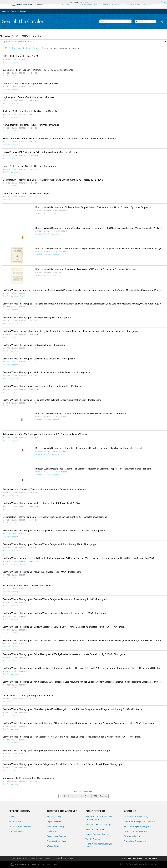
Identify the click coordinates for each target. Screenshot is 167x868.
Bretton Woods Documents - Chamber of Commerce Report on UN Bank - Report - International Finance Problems (93, 469)
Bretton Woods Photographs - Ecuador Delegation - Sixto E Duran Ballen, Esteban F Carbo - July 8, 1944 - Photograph (62, 764)
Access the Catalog (19, 11)
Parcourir (145, 21)
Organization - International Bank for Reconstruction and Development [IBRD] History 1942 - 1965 (53, 180)
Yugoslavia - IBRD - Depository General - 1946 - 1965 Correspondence (38, 70)
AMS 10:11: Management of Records (139, 821)
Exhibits (12, 817)
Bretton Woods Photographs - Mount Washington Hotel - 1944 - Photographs (42, 572)
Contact (71, 858)
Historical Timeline (17, 831)
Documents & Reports (56, 836)
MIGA (49, 865)
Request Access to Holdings (97, 834)
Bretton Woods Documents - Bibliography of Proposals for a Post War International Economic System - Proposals (93, 208)
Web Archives (53, 846)
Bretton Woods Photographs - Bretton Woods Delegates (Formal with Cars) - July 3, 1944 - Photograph (55, 613)
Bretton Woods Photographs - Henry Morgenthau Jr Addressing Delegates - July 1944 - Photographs (54, 531)
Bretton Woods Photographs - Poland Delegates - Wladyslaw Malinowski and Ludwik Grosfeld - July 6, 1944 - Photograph (64, 655)
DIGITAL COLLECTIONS (89, 4)
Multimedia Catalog (55, 826)
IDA (39, 865)
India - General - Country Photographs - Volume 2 (28, 696)
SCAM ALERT (126, 859)
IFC (44, 865)
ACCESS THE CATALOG (110, 4)
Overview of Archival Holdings (98, 824)
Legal (13, 858)
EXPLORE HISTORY (69, 4)
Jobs (64, 858)
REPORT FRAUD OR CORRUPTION (145, 859)
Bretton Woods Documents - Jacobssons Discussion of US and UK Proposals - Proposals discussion (85, 270)
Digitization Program (133, 836)
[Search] (115, 21)
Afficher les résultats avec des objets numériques (60, 48)
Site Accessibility (36, 858)
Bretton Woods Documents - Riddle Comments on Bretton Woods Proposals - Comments (81, 414)
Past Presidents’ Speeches (20, 826)
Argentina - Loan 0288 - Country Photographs (26, 194)
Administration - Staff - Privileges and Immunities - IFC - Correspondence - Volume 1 (46, 435)
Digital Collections (55, 821)
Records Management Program (137, 826)
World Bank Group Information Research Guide (99, 818)
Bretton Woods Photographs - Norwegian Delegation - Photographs (37, 318)
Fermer (163, 2)
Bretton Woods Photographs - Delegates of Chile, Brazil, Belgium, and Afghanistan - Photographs (52, 400)
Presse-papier (162, 21)
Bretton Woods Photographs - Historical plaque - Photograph (34, 345)
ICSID (55, 865)
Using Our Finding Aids (95, 829)
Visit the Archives (93, 839)
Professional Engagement (135, 841)
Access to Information (52, 858)
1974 (95, 796)
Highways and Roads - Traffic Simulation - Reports (29, 98)
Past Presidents (15, 821)
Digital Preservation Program (136, 831)
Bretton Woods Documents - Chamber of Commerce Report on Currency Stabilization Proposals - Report (89, 448)
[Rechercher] (130, 21)
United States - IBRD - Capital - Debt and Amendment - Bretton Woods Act (41, 153)
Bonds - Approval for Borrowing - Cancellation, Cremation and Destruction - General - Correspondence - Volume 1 (60, 139)
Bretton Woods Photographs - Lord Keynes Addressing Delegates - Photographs (44, 386)
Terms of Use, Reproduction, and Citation (100, 845)
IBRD (34, 865)
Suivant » (103, 796)
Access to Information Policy (136, 817)
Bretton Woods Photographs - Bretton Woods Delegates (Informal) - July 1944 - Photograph (49, 545)
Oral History (52, 831)
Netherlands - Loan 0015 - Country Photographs (27, 586)
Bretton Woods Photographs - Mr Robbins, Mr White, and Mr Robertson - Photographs (47, 373)
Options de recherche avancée (17, 42)
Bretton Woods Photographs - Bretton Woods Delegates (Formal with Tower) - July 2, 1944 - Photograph (55, 600)
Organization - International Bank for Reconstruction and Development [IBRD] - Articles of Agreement (55, 517)
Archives (6, 11)
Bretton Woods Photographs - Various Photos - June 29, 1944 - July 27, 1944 (41, 503)
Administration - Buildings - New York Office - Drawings (31, 125)
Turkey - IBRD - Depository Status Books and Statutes (31, 111)
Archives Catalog (54, 817)
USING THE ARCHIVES (132, 4)
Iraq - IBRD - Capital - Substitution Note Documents (29, 166)
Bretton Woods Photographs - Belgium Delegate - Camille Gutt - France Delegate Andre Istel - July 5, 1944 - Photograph (64, 627)
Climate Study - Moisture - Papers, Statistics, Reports (31, 84)
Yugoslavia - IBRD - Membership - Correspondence (28, 778)
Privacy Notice (22, 858)
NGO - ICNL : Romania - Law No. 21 (20, 56)
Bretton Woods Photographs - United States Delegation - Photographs (39, 359)
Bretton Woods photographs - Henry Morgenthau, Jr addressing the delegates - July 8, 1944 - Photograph (56, 751)
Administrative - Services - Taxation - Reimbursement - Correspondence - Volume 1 (45, 490)
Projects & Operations (56, 841)
